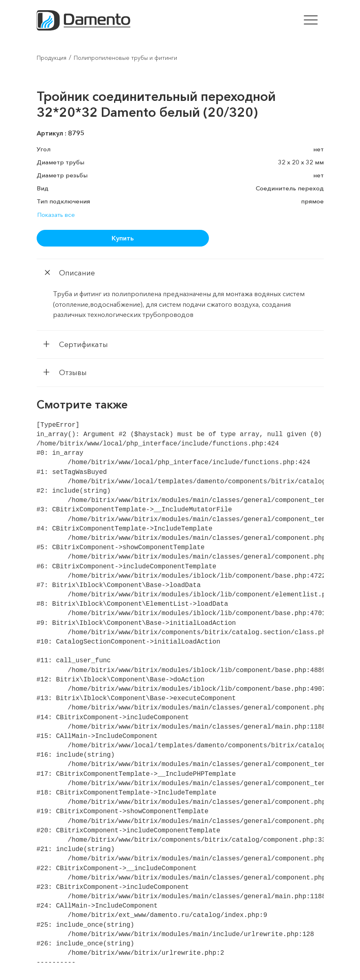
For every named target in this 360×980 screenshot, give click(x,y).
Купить (123, 238)
